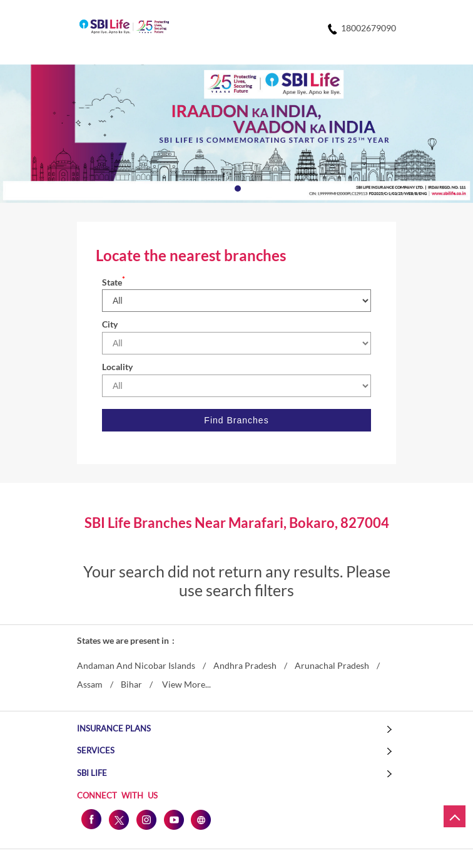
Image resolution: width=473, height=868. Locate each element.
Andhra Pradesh (245, 666)
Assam (90, 685)
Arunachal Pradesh (332, 666)
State (114, 282)
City (110, 324)
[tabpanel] (236, 134)
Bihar (131, 685)
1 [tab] (236, 187)
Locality (117, 367)
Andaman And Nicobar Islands (136, 666)
